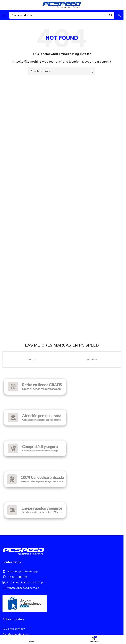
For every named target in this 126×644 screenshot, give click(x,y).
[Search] (62, 15)
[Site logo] (62, 5)
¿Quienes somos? (14, 629)
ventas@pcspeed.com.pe (23, 588)
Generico (91, 359)
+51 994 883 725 (17, 577)
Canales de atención (16, 634)
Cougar (32, 359)
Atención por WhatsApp (22, 571)
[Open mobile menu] (4, 15)
